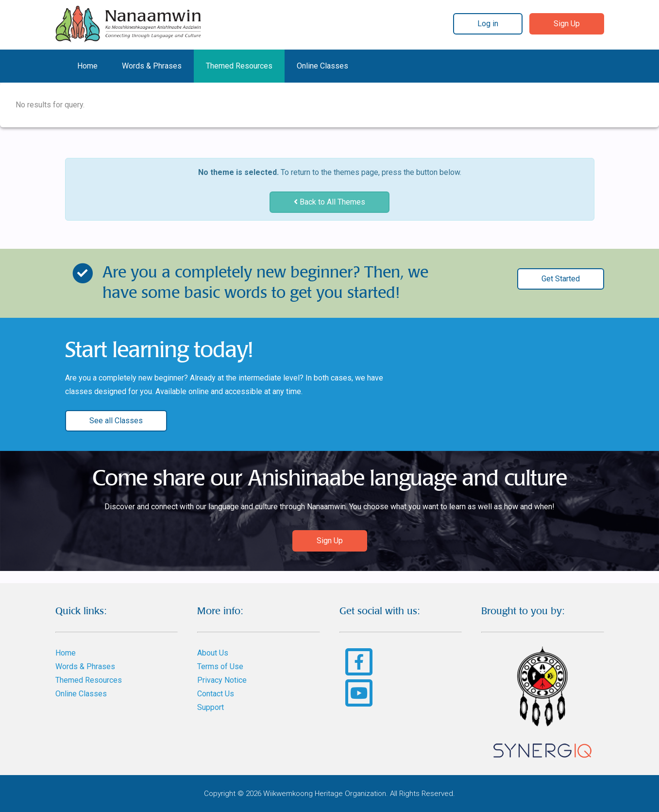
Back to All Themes (329, 202)
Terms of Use (220, 666)
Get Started (561, 279)
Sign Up (567, 24)
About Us (213, 653)
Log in (488, 24)
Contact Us (216, 694)
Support (211, 707)
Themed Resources (239, 66)
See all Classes (116, 421)
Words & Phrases (152, 66)
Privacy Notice (222, 680)
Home (87, 66)
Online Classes (322, 66)
